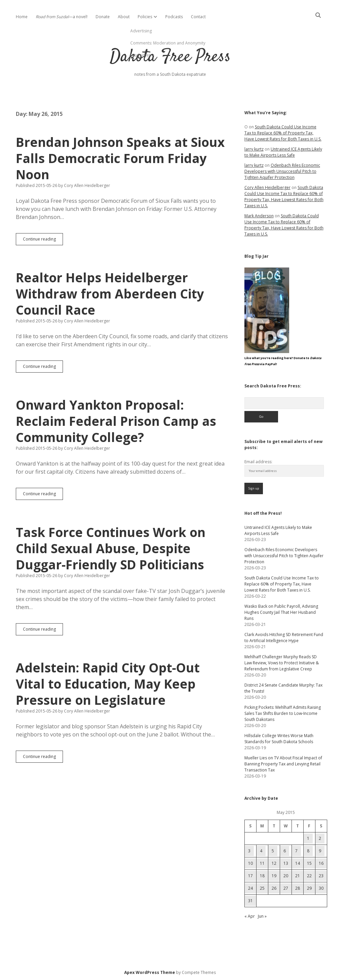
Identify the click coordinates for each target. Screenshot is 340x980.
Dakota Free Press (170, 57)
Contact (198, 17)
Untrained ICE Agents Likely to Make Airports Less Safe (283, 152)
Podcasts (174, 17)
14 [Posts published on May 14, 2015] (298, 863)
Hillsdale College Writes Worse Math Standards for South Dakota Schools (279, 739)
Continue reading (43, 241)
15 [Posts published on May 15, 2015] (309, 863)
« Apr (250, 916)
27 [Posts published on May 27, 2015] (286, 888)
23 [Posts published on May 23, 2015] (321, 876)
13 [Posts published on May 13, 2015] (286, 863)
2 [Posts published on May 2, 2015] (320, 838)
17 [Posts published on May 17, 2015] (250, 876)
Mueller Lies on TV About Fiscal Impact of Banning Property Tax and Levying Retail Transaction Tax (283, 764)
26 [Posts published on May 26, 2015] (274, 888)
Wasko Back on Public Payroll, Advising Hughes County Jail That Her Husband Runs (281, 612)
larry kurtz (254, 149)
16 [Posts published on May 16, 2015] (321, 863)
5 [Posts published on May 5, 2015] (273, 851)
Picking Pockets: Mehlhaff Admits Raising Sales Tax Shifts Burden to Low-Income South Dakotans (283, 713)
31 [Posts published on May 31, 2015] (250, 901)
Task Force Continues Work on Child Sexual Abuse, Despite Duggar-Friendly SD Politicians (111, 548)
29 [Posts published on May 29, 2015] (309, 888)
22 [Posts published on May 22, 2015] (309, 876)
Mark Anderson (259, 216)
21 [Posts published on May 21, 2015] (298, 876)
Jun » (262, 916)
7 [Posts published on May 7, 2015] (296, 851)
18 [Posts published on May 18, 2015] (262, 876)
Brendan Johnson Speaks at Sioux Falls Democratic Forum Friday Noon (120, 158)
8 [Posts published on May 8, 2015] (308, 851)
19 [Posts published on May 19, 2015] (274, 876)
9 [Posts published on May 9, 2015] (320, 851)
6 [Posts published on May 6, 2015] (285, 851)
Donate (103, 17)
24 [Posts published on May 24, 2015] (250, 888)
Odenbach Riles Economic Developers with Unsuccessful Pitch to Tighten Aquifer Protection (282, 171)
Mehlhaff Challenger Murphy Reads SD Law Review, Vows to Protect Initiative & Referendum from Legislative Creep (282, 663)
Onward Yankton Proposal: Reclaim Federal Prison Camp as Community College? (116, 421)
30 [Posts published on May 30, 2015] (321, 888)
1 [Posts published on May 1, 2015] (308, 838)
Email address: (258, 462)
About (124, 17)
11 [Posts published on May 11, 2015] (262, 863)
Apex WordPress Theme (150, 972)
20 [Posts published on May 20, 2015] (286, 876)
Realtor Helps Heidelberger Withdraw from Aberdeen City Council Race (110, 294)
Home (22, 17)
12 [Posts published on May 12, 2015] (274, 863)
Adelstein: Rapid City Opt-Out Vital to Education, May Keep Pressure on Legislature (108, 684)
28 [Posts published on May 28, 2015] (298, 888)
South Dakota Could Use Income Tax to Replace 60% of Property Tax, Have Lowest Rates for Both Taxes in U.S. (283, 133)
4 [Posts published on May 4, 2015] (261, 851)
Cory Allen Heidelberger (267, 187)
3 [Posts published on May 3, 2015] (249, 851)
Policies (145, 17)
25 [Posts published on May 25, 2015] (262, 888)
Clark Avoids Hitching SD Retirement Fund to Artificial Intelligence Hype (284, 638)
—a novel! (62, 17)
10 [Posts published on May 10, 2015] (250, 863)
